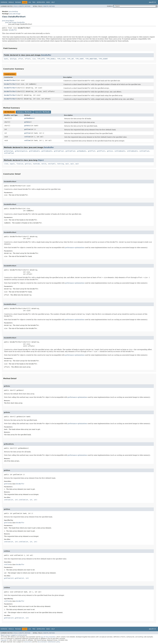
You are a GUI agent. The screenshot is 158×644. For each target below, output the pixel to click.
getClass (28, 164)
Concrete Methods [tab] (42, 112)
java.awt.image (15, 14)
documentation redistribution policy (49, 642)
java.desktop (13, 12)
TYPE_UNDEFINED (91, 59)
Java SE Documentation (48, 637)
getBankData (29, 118)
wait (67, 164)
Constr (21, 6)
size (34, 59)
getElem (27, 129)
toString (60, 164)
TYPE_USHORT (103, 59)
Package (18, 2)
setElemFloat (144, 151)
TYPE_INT (70, 59)
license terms (28, 642)
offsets (28, 59)
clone (6, 164)
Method (28, 6)
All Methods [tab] (9, 112)
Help (53, 2)
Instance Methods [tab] (24, 112)
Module (11, 2)
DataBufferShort (10, 80)
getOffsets (101, 151)
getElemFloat (59, 151)
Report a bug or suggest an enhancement (14, 635)
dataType (13, 59)
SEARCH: (110, 6)
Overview (4, 2)
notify (44, 164)
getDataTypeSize (21, 151)
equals (12, 164)
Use (30, 2)
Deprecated (41, 2)
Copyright (4, 640)
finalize (20, 164)
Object (41, 160)
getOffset (92, 151)
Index (48, 2)
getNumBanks (82, 151)
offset (21, 59)
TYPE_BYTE (41, 59)
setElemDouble (120, 151)
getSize (110, 151)
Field (16, 6)
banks (6, 59)
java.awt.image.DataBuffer (15, 22)
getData (27, 122)
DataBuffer (13, 30)
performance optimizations (75, 248)
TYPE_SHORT (80, 59)
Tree (34, 2)
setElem (27, 137)
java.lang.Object (8, 21)
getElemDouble (34, 151)
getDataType (9, 151)
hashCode (36, 164)
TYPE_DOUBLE (51, 59)
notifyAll (52, 164)
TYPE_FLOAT (61, 59)
